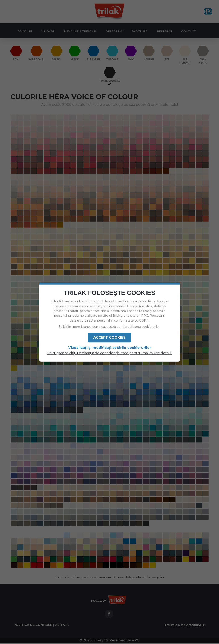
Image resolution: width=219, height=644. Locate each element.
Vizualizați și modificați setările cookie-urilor (110, 348)
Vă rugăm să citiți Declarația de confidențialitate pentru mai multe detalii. (109, 353)
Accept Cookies (109, 337)
